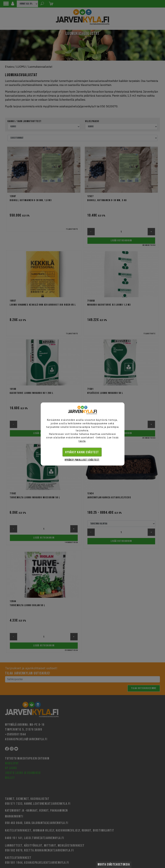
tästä (82, 441)
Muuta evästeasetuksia (114, 865)
